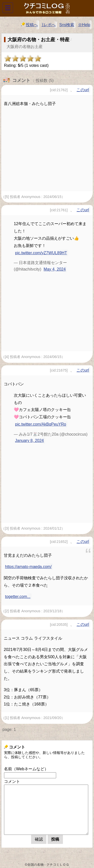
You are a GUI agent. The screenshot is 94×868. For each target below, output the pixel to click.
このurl (83, 90)
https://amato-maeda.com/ (28, 567)
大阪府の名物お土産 (25, 47)
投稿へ (29, 24)
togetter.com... (18, 597)
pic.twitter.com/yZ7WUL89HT (41, 253)
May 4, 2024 (55, 269)
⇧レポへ (49, 25)
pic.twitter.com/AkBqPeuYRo (41, 424)
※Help (84, 25)
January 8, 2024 (29, 441)
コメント (12, 781)
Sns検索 (67, 25)
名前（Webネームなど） (26, 769)
